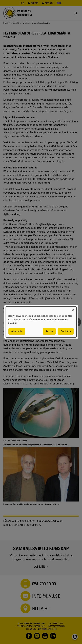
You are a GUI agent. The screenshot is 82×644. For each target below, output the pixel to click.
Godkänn (66, 331)
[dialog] (41, 322)
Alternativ (17, 331)
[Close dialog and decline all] (73, 309)
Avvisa (49, 331)
